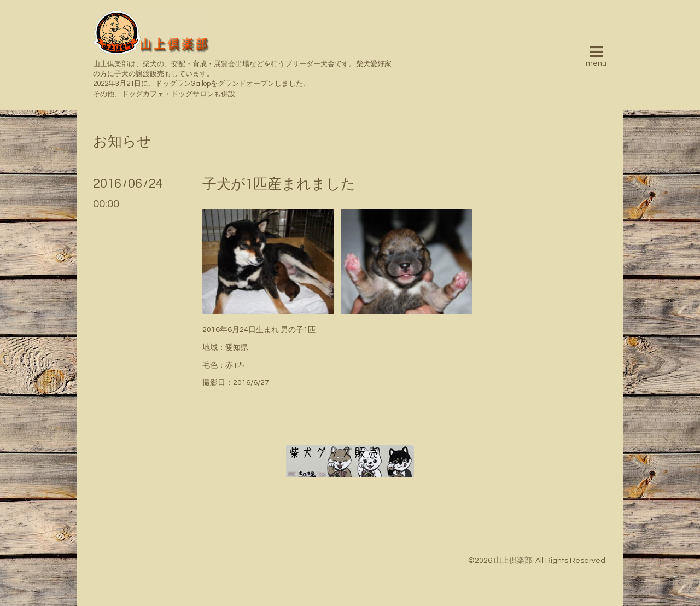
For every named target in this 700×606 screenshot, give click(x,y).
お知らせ (122, 142)
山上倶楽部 (513, 561)
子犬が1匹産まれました (279, 184)
